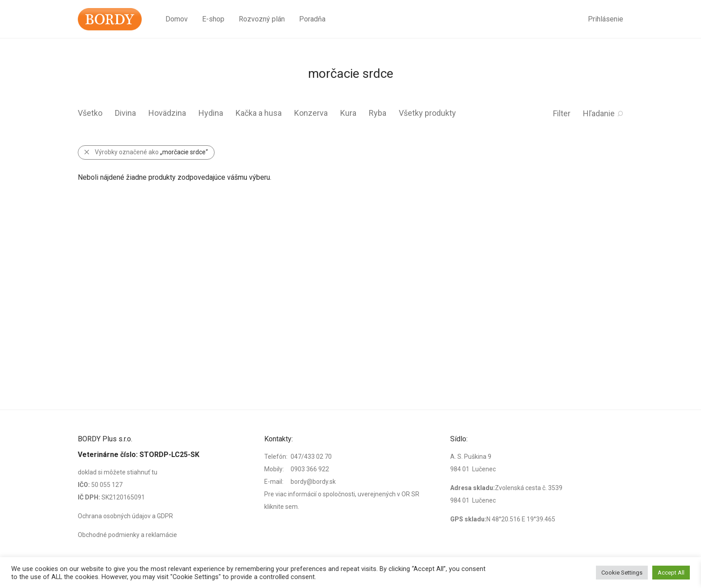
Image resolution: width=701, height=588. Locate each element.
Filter (562, 113)
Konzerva (311, 113)
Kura (348, 113)
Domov (177, 19)
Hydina (211, 113)
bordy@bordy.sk (313, 482)
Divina (125, 113)
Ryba (378, 113)
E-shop (213, 19)
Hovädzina (167, 113)
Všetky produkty (427, 113)
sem (291, 507)
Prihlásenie (606, 19)
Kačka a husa (259, 113)
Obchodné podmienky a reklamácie (127, 535)
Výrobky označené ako (151, 152)
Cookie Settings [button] (622, 573)
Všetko (90, 113)
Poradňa (312, 19)
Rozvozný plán (262, 19)
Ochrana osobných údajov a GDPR (125, 516)
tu (154, 472)
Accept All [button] (671, 573)
